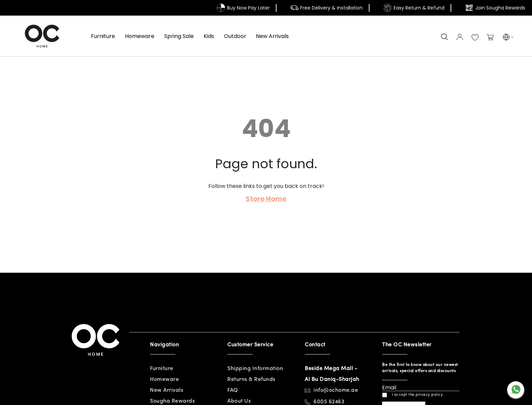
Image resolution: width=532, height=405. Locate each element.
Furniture (162, 369)
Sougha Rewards (172, 401)
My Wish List (475, 38)
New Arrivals (167, 390)
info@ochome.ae (336, 390)
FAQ (233, 390)
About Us (239, 401)
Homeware (164, 380)
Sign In (460, 37)
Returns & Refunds (251, 380)
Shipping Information (255, 369)
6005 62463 (329, 402)
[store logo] (42, 36)
